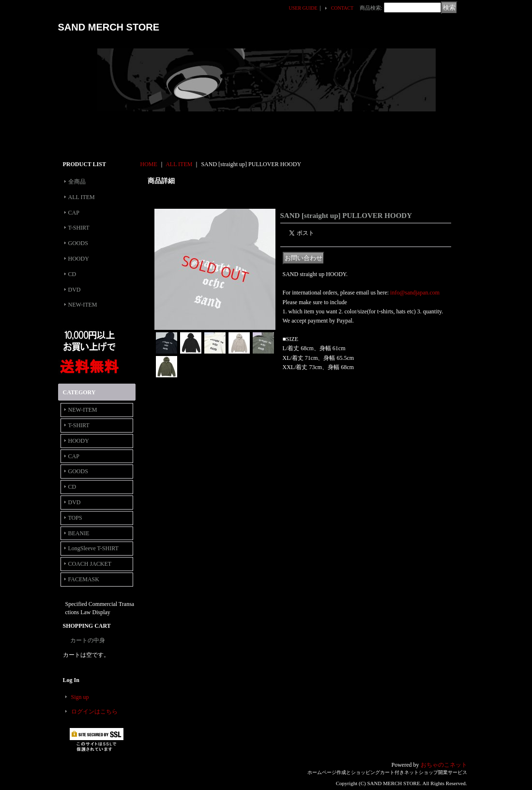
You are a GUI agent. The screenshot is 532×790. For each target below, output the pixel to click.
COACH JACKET (90, 564)
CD (72, 274)
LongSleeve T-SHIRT (93, 548)
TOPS (75, 518)
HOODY (79, 259)
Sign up (80, 697)
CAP (74, 213)
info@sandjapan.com (415, 293)
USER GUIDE (303, 8)
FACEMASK (84, 579)
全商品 (77, 182)
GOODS (78, 243)
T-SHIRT (79, 228)
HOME (149, 164)
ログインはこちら (94, 712)
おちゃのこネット (444, 765)
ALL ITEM (82, 197)
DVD (75, 290)
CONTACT (342, 8)
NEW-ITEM (83, 305)
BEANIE (79, 533)
